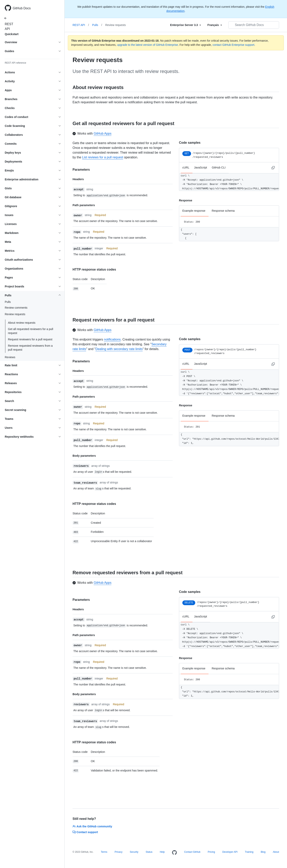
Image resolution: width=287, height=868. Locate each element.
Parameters (81, 170)
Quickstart (12, 34)
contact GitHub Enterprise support (233, 45)
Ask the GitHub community (92, 826)
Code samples (190, 143)
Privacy (118, 852)
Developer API (230, 852)
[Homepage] (174, 853)
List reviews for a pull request (103, 157)
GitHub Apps (102, 134)
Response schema (223, 211)
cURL (186, 167)
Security (134, 852)
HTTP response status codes (94, 269)
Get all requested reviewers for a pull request (31, 331)
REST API (8, 26)
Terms (104, 852)
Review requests (116, 25)
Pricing (211, 852)
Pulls (8, 302)
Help (162, 852)
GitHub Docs (22, 8)
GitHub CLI (219, 167)
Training (249, 852)
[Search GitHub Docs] (254, 25)
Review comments (16, 308)
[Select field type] (186, 25)
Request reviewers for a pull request (30, 339)
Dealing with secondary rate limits (119, 349)
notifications (112, 339)
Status (149, 852)
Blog (263, 852)
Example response (194, 211)
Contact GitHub (192, 852)
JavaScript (200, 167)
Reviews (10, 357)
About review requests (22, 323)
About (276, 852)
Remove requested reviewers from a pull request (30, 348)
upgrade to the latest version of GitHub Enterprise (148, 45)
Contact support (85, 832)
